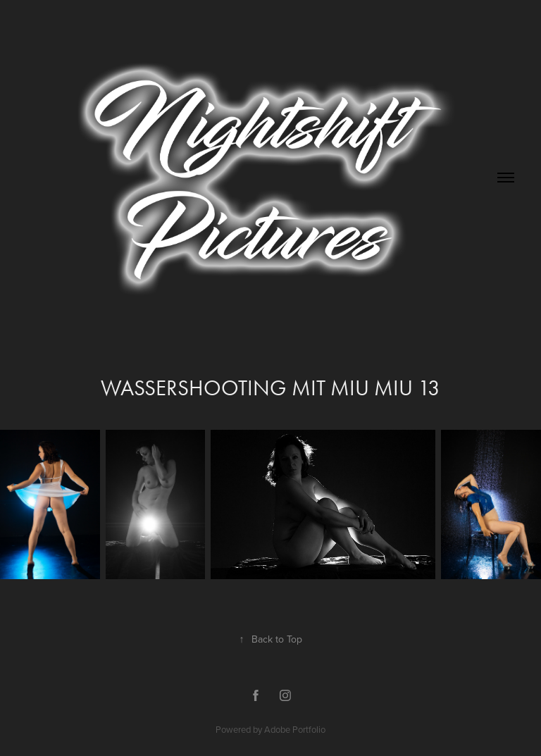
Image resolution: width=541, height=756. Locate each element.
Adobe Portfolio (295, 729)
